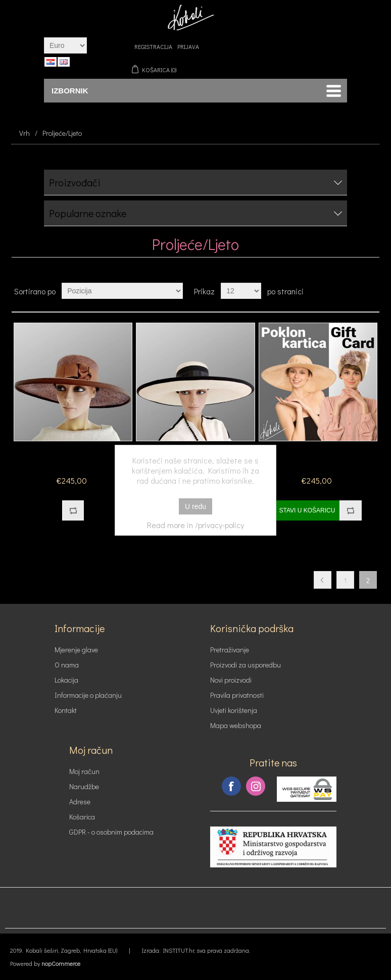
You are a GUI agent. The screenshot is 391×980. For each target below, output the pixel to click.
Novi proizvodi (231, 680)
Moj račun (84, 771)
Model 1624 (73, 456)
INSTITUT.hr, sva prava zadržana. (207, 950)
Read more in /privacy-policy (196, 525)
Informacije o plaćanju (88, 695)
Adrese (80, 802)
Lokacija (66, 680)
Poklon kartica (318, 456)
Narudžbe (84, 786)
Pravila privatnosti (237, 695)
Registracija (153, 46)
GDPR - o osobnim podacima (111, 832)
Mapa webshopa (236, 725)
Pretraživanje (230, 650)
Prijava (188, 46)
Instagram (256, 786)
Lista (371, 291)
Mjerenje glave (76, 650)
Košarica (82, 817)
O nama (67, 665)
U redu (196, 506)
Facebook (231, 786)
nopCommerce (61, 963)
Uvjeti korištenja (234, 710)
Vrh (25, 133)
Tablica (353, 291)
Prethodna (323, 580)
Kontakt (66, 710)
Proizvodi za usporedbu (246, 665)
